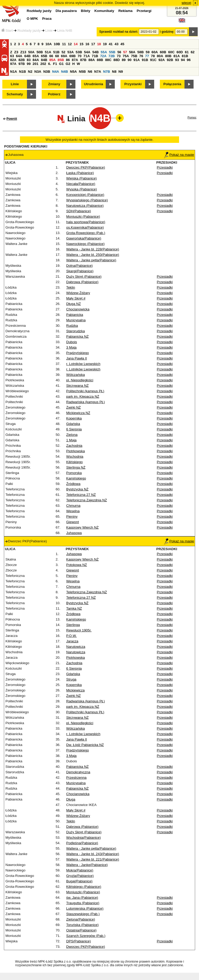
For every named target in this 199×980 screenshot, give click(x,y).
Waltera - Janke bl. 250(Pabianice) (93, 255)
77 (147, 56)
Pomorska (74, 473)
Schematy (15, 94)
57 (125, 52)
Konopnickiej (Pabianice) (85, 195)
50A (31, 52)
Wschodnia (75, 456)
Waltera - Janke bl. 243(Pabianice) (93, 854)
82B (22, 60)
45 (122, 44)
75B (134, 56)
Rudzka (72, 326)
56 (119, 52)
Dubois (72, 342)
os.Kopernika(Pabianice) (85, 227)
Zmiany (54, 84)
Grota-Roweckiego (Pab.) (86, 233)
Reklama (126, 11)
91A (137, 60)
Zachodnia (74, 446)
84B (44, 60)
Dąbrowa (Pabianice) (82, 282)
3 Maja (72, 347)
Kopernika (74, 418)
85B (61, 60)
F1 (55, 64)
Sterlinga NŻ (76, 467)
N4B (65, 72)
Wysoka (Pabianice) (82, 189)
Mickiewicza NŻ (78, 413)
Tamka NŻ (74, 608)
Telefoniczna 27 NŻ (81, 495)
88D (117, 60)
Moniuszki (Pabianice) (83, 216)
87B (83, 60)
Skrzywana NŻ (78, 386)
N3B (47, 72)
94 (183, 60)
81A (176, 56)
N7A (98, 72)
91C (153, 60)
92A (161, 60)
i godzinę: (167, 32)
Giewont (73, 522)
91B (145, 60)
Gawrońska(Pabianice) (84, 238)
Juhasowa (74, 533)
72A (103, 56)
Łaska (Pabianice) (80, 173)
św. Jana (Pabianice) (82, 898)
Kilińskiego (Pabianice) (84, 887)
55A (104, 52)
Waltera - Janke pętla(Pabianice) (91, 260)
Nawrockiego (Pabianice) (86, 244)
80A (160, 56)
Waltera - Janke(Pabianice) (87, 865)
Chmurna (73, 506)
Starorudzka (76, 331)
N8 (114, 72)
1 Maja (72, 440)
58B (140, 52)
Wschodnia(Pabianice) (84, 838)
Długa (71, 799)
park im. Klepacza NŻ (83, 396)
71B (95, 56)
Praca (47, 19)
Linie (49, 31)
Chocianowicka (78, 309)
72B (112, 56)
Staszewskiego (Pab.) (83, 914)
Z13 (23, 52)
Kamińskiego (76, 478)
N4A (56, 72)
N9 (121, 72)
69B (72, 56)
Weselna (73, 511)
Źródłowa (73, 484)
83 (29, 60)
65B (44, 56)
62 (193, 52)
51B (56, 52)
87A (75, 60)
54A (87, 52)
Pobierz (54, 94)
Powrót (12, 119)
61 (187, 52)
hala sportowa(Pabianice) (86, 222)
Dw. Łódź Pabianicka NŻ (85, 745)
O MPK (32, 19)
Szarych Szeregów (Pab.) (86, 936)
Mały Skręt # (76, 298)
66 (51, 56)
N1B (22, 72)
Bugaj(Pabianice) (80, 881)
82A (13, 60)
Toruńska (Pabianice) (83, 925)
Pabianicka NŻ (78, 336)
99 (29, 64)
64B (27, 56)
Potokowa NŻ (77, 565)
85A (52, 60)
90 (129, 60)
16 (87, 44)
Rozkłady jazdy (29, 31)
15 (81, 44)
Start (7, 31)
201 (35, 64)
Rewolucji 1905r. (79, 630)
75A (126, 56)
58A (132, 52)
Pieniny (72, 516)
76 (141, 56)
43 (116, 44)
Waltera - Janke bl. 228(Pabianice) (93, 249)
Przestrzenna (77, 778)
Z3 (16, 52)
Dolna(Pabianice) (80, 266)
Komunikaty (104, 11)
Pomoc (192, 117)
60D (180, 52)
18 (99, 44)
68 (57, 56)
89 (124, 60)
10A (48, 44)
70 (80, 56)
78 (153, 56)
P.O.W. (72, 636)
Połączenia (172, 84)
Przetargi (144, 11)
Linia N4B (65, 31)
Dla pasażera (66, 11)
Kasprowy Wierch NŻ (83, 527)
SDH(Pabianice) (79, 211)
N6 (90, 72)
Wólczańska (76, 375)
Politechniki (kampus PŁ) (85, 391)
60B (163, 52)
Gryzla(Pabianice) (80, 876)
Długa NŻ (74, 304)
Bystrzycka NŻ (77, 489)
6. (50, 64)
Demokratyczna (78, 772)
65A (36, 56)
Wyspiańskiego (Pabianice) (87, 200)
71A (87, 56)
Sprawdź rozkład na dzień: (119, 32)
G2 (68, 64)
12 (70, 44)
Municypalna (76, 320)
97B (22, 64)
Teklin (71, 287)
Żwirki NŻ (74, 407)
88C (108, 60)
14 (76, 44)
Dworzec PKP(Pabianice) (86, 167)
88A (91, 60)
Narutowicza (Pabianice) (85, 206)
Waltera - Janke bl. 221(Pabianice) (93, 859)
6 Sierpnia (74, 429)
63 (12, 56)
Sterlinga (73, 625)
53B (79, 52)
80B (168, 56)
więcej (186, 3)
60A (155, 52)
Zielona (72, 435)
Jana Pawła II (77, 358)
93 (177, 60)
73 (119, 56)
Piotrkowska (76, 451)
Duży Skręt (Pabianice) (84, 276)
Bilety (86, 11)
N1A (14, 72)
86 (68, 60)
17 (93, 44)
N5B (82, 72)
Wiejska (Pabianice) (82, 178)
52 (63, 52)
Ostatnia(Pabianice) (81, 930)
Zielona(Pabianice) (81, 919)
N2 (30, 72)
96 (189, 60)
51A (48, 52)
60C (171, 52)
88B (100, 60)
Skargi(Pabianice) (80, 271)
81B (185, 56)
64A (19, 56)
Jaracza (72, 641)
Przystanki (133, 84)
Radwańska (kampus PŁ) (86, 402)
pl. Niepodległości (80, 380)
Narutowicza (76, 647)
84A (36, 60)
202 (43, 64)
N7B (107, 72)
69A (64, 56)
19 (105, 44)
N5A (73, 72)
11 (64, 44)
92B (170, 60)
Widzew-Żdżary (78, 293)
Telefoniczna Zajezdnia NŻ (87, 500)
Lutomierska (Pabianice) (85, 908)
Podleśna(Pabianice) (82, 843)
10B (57, 44)
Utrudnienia (94, 84)
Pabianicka (75, 315)
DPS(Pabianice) (79, 941)
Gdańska (73, 424)
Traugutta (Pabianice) (83, 903)
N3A (38, 72)
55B (112, 52)
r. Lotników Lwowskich (83, 364)
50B (40, 52)
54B (95, 52)
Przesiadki (165, 167)
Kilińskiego (75, 462)
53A (70, 52)
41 (111, 44)
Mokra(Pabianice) (80, 870)
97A (13, 64)
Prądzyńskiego (78, 353)
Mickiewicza (76, 690)
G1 (61, 64)
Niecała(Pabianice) (81, 184)
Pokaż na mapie (179, 155)
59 (148, 52)
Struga (71, 679)
